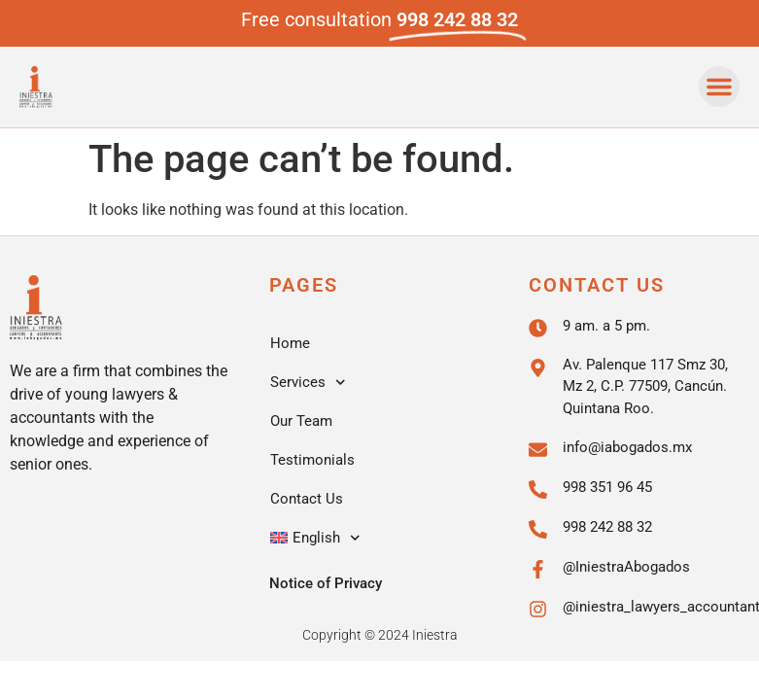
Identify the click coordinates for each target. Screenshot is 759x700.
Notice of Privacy (326, 583)
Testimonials (312, 460)
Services (308, 383)
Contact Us (307, 499)
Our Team (301, 421)
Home (290, 343)
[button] (719, 87)
